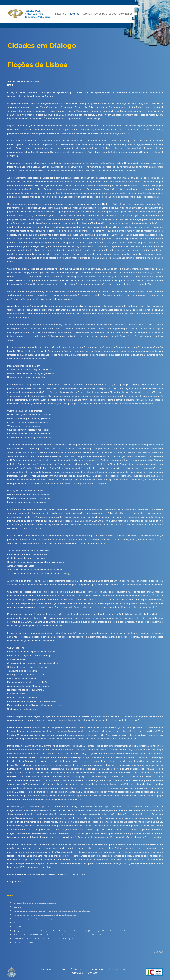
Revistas (74, 14)
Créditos (77, 973)
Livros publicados (105, 14)
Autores (87, 14)
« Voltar (158, 952)
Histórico (61, 14)
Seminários (126, 14)
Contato (93, 973)
